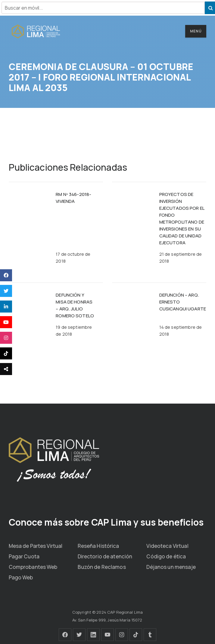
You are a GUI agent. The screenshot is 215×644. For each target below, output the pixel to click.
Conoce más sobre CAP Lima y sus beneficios (106, 522)
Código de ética (166, 556)
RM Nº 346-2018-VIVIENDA (73, 198)
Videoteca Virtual (167, 546)
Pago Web (21, 577)
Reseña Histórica (98, 546)
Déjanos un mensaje (171, 567)
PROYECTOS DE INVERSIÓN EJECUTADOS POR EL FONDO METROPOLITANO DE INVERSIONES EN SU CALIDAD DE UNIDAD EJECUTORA (182, 218)
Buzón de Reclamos (102, 567)
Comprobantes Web (33, 567)
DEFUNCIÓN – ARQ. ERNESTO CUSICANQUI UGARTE (183, 302)
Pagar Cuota (24, 556)
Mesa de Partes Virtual (36, 546)
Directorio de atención (105, 556)
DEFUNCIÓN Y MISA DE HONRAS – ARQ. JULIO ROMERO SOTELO (75, 305)
